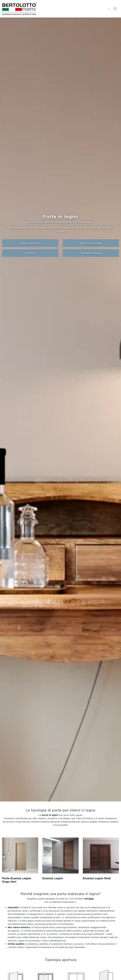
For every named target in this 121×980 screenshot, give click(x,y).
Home (32, 222)
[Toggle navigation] (115, 9)
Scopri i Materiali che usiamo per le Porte (57, 222)
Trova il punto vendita (30, 243)
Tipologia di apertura (91, 253)
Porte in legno (85, 222)
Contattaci (30, 253)
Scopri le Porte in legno (91, 243)
